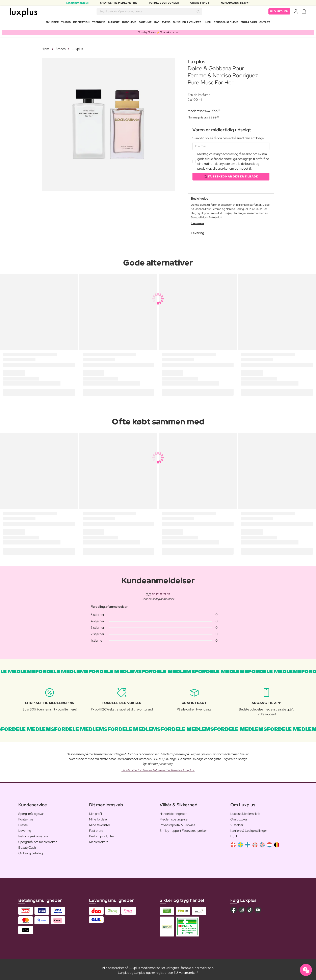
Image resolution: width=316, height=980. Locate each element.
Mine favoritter (100, 823)
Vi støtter (237, 823)
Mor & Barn (249, 23)
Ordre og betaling (31, 852)
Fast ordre (96, 829)
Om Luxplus (239, 818)
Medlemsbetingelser (174, 818)
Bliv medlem (279, 12)
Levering (25, 829)
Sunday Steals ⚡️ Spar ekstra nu (158, 31)
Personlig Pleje (226, 23)
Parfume (145, 23)
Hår (157, 23)
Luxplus (77, 47)
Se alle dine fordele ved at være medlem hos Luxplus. (158, 769)
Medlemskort (98, 840)
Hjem (208, 23)
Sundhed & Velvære (187, 23)
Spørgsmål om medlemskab (38, 840)
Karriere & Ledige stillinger (249, 829)
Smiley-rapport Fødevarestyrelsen (184, 829)
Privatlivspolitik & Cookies (177, 823)
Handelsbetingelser (173, 812)
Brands (60, 47)
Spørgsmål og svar (31, 812)
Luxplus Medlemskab (245, 812)
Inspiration (81, 23)
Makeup (114, 23)
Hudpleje (129, 23)
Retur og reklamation (33, 835)
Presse (23, 823)
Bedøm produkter (102, 835)
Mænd (166, 23)
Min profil (95, 812)
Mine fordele (98, 818)
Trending (99, 23)
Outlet (265, 23)
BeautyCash (27, 846)
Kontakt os (26, 818)
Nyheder (52, 23)
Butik (234, 835)
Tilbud (66, 23)
